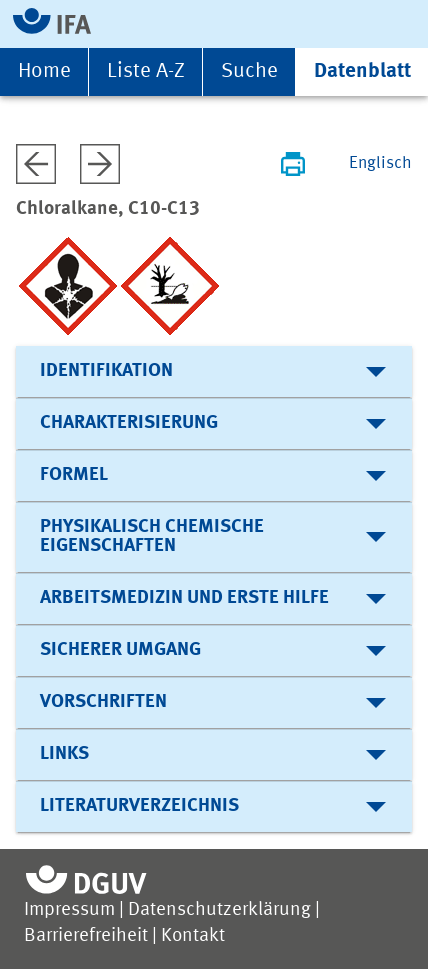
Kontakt (193, 936)
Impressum (69, 910)
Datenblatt (362, 71)
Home (44, 71)
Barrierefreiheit (86, 936)
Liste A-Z (146, 71)
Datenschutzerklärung (219, 910)
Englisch (380, 163)
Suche (249, 71)
